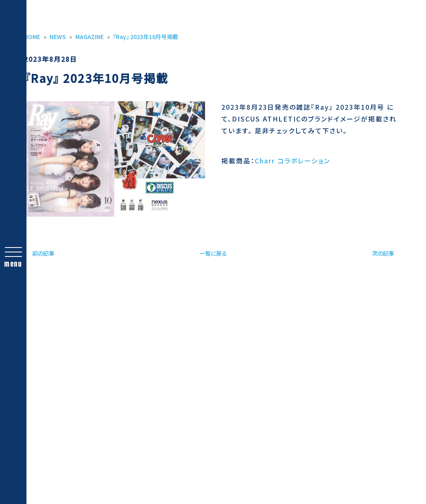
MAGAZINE (90, 37)
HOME (32, 37)
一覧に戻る (213, 253)
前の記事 (43, 253)
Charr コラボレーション (293, 161)
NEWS (58, 37)
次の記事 (383, 253)
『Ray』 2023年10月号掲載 (146, 37)
